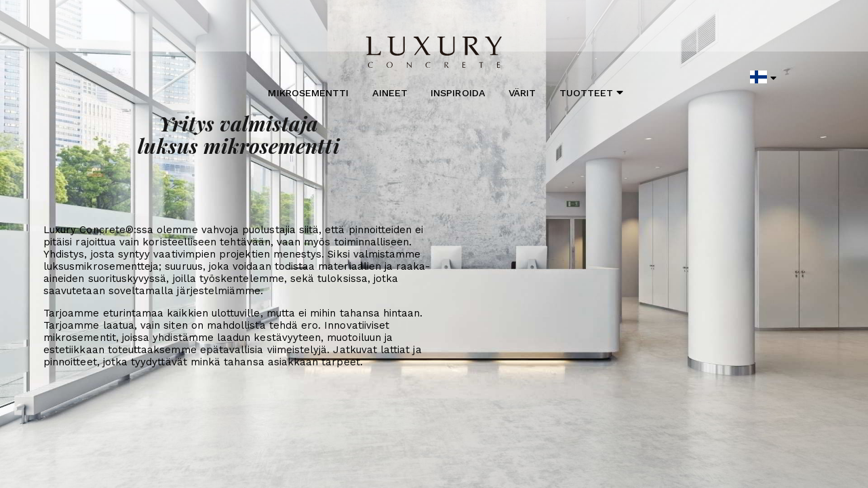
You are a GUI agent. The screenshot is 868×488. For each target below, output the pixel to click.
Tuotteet (592, 93)
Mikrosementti (308, 93)
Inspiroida (458, 93)
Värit (522, 93)
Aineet (390, 93)
